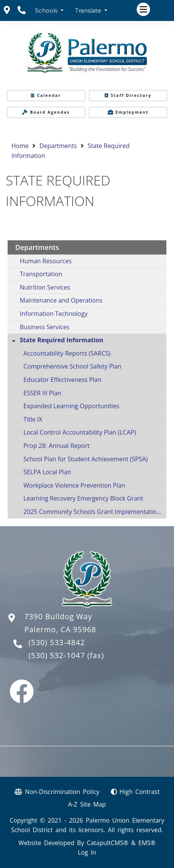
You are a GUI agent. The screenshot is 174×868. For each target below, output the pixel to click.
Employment (128, 112)
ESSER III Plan (42, 393)
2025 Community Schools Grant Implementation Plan (95, 512)
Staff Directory (128, 95)
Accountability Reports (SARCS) (67, 353)
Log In (87, 852)
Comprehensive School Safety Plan (73, 366)
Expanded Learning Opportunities (72, 406)
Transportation (41, 274)
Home (20, 146)
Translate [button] (89, 10)
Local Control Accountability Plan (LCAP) (80, 432)
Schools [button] (47, 10)
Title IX (33, 419)
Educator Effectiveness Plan (63, 380)
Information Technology (54, 314)
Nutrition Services (45, 287)
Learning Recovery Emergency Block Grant (83, 498)
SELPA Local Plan (47, 472)
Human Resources (46, 261)
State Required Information (61, 340)
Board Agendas (46, 112)
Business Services (45, 327)
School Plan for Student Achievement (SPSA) (86, 459)
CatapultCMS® (108, 843)
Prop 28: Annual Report (57, 446)
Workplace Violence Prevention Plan (74, 485)
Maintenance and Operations (61, 300)
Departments (58, 146)
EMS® (147, 843)
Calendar (46, 95)
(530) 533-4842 (57, 642)
